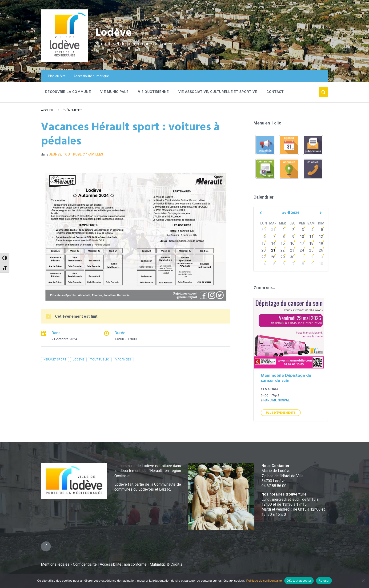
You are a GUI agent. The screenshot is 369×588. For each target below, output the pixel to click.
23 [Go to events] (292, 250)
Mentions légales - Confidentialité (69, 564)
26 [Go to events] (321, 250)
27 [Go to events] (264, 257)
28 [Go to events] (273, 257)
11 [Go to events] (311, 237)
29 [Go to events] (283, 257)
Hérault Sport (55, 360)
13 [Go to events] (264, 243)
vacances (123, 360)
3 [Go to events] (303, 230)
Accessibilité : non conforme (124, 564)
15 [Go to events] (283, 243)
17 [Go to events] (302, 243)
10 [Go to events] (302, 237)
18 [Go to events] (311, 243)
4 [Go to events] (312, 230)
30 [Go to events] (264, 230)
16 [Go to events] (292, 243)
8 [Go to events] (284, 237)
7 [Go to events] (274, 237)
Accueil (47, 110)
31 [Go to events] (273, 230)
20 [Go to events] (264, 250)
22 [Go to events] (283, 250)
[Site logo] (65, 61)
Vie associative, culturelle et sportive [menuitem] (218, 92)
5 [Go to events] (274, 264)
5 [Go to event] (322, 230)
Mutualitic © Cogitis (166, 564)
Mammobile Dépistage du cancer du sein (286, 378)
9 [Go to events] (293, 237)
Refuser (324, 581)
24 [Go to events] (302, 250)
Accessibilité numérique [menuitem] (91, 76)
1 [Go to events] (284, 230)
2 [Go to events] (293, 230)
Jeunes (55, 154)
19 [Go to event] (321, 243)
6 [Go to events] (265, 237)
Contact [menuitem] (275, 92)
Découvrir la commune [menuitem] (68, 92)
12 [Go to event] (321, 237)
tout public (100, 360)
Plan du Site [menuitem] (57, 76)
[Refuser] (363, 581)
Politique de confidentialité (264, 581)
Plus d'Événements (281, 413)
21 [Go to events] (273, 250)
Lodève (114, 33)
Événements (73, 110)
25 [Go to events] (311, 250)
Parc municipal (277, 400)
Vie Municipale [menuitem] (114, 92)
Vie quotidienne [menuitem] (153, 92)
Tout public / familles (83, 154)
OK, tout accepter (299, 581)
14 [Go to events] (273, 243)
